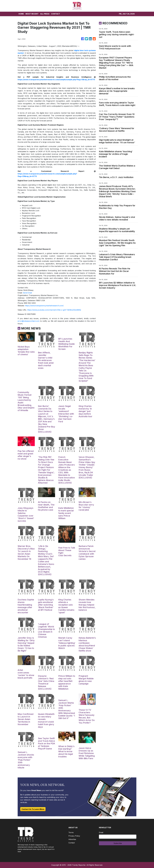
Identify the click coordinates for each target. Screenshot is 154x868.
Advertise (72, 839)
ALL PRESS (45, 14)
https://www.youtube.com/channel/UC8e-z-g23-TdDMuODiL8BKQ (54, 310)
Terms (71, 832)
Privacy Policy (74, 836)
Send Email (27, 293)
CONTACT (56, 14)
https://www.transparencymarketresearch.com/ (44, 306)
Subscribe (118, 843)
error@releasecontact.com (29, 321)
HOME (21, 14)
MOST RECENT (32, 14)
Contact (72, 843)
